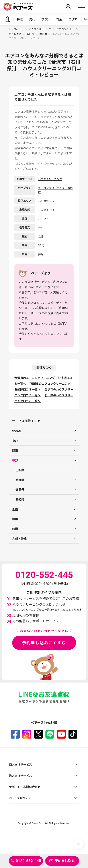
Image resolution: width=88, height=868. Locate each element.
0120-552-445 (28, 861)
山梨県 (20, 470)
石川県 (30, 34)
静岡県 (20, 490)
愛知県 (20, 499)
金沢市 (43, 34)
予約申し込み (65, 861)
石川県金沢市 (46, 201)
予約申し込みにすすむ (44, 642)
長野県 (20, 480)
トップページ (16, 29)
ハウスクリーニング (40, 29)
